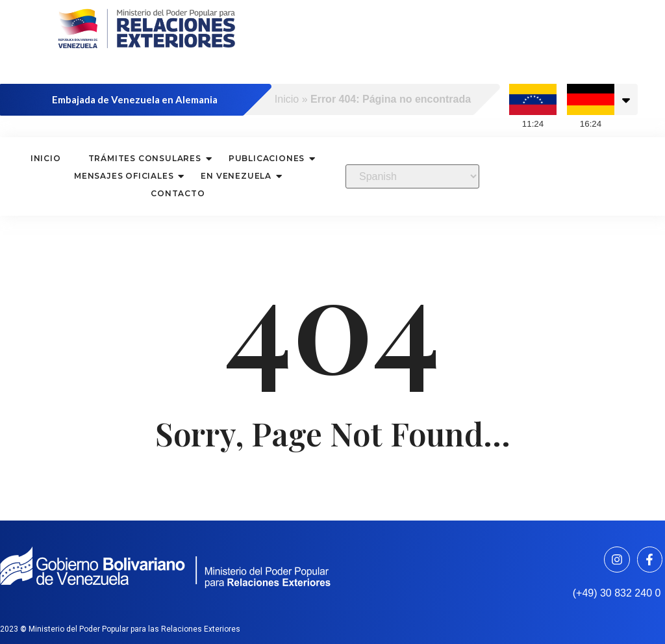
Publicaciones (268, 158)
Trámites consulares (146, 158)
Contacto (178, 193)
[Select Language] (412, 176)
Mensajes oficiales (125, 176)
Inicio (287, 99)
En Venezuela (238, 176)
